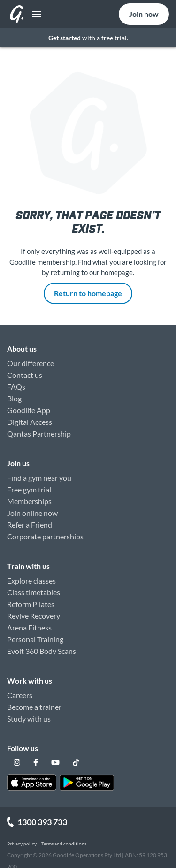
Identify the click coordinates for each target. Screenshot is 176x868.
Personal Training (35, 639)
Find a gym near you (39, 478)
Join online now (32, 513)
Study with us (29, 718)
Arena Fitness (29, 627)
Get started (65, 38)
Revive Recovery (34, 616)
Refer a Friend (30, 525)
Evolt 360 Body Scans (42, 651)
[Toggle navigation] (34, 14)
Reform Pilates (31, 604)
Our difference (31, 363)
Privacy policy (22, 844)
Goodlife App (29, 410)
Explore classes (31, 580)
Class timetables (34, 592)
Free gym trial (29, 489)
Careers (20, 695)
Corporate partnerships (45, 536)
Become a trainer (34, 707)
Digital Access (30, 422)
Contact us (25, 375)
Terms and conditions (64, 844)
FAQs (16, 387)
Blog (14, 398)
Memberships (29, 501)
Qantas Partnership (39, 434)
